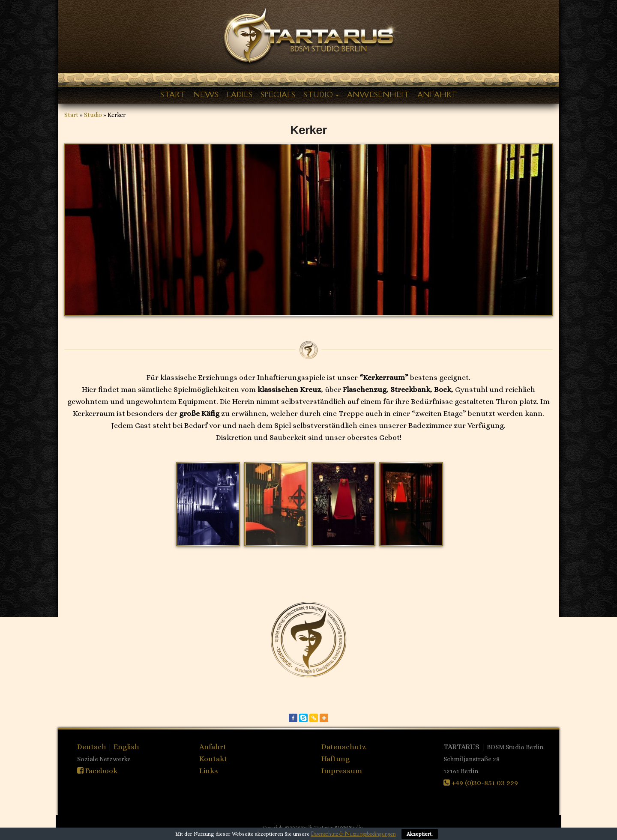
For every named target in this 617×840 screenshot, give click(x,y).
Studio (321, 95)
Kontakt (213, 759)
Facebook (97, 771)
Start (173, 95)
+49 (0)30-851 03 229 (481, 783)
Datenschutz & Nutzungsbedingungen (353, 834)
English (126, 747)
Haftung (335, 759)
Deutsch (93, 747)
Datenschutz (344, 747)
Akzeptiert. (420, 834)
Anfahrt (437, 95)
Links (209, 771)
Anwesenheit (378, 95)
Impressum (342, 771)
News (206, 95)
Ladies (240, 95)
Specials (278, 95)
